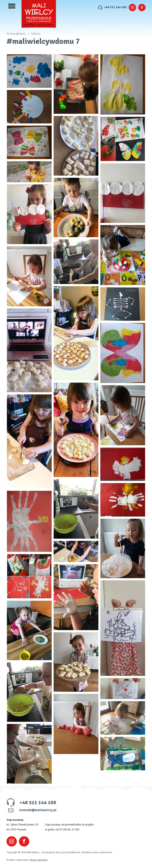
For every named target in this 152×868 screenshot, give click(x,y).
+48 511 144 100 (112, 7)
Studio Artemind (38, 860)
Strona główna (16, 34)
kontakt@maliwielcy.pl (32, 810)
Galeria (36, 34)
